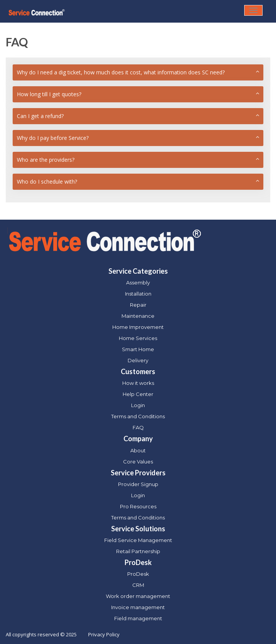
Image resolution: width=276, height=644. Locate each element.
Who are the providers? (46, 160)
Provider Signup (138, 484)
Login (138, 405)
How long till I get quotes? (49, 94)
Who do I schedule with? (47, 182)
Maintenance (138, 316)
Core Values (138, 462)
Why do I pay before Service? (53, 138)
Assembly (138, 283)
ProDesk (138, 574)
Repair (138, 305)
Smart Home (138, 349)
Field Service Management (138, 540)
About (138, 450)
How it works (138, 383)
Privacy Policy (104, 634)
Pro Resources (138, 506)
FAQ (138, 427)
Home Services (138, 338)
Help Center (138, 394)
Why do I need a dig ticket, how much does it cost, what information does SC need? (121, 72)
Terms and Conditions (138, 416)
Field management (138, 618)
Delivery (138, 360)
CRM (138, 585)
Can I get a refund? (40, 116)
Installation (138, 294)
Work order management (138, 596)
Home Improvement (138, 327)
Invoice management (138, 607)
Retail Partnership (138, 551)
